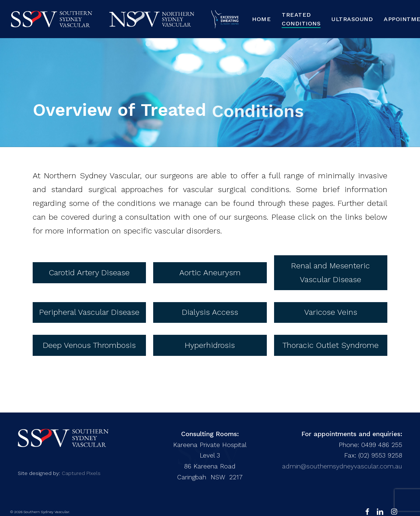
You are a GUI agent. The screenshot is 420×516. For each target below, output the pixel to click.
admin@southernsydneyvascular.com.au (342, 466)
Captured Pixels (81, 473)
